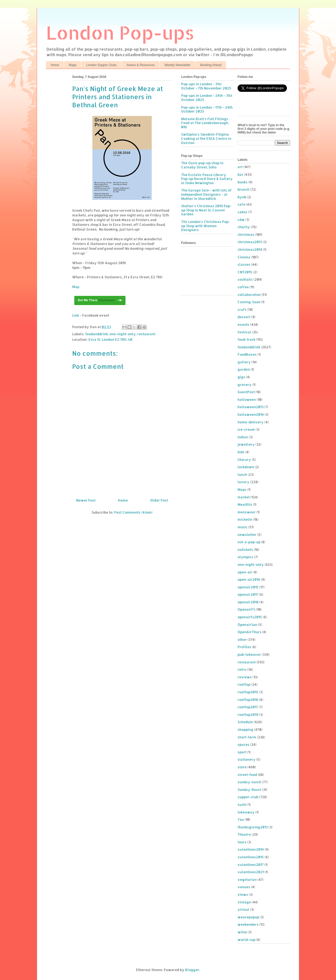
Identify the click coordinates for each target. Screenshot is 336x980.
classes (244, 264)
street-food (247, 775)
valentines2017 (251, 865)
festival (244, 332)
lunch (242, 475)
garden (244, 369)
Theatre (244, 834)
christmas (246, 235)
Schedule (245, 722)
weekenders (248, 924)
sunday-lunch (249, 782)
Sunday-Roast (249, 790)
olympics (245, 557)
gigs (241, 377)
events (243, 324)
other (242, 640)
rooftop (244, 684)
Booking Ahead (211, 65)
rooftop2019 (248, 715)
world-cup (246, 940)
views (243, 894)
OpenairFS (246, 609)
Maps (73, 65)
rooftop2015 (248, 692)
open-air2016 (249, 579)
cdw (241, 220)
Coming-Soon (249, 302)
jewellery (246, 444)
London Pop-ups (120, 32)
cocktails (245, 279)
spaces (243, 744)
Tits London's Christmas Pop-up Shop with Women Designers (206, 226)
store (242, 767)
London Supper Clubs (101, 65)
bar (240, 174)
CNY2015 (245, 272)
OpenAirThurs (250, 632)
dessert (244, 317)
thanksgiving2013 (253, 827)
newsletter (247, 535)
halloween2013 (251, 407)
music (243, 527)
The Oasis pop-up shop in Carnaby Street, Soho (202, 165)
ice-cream (246, 429)
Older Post (159, 500)
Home (55, 65)
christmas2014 (250, 249)
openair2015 (248, 587)
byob (242, 197)
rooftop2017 (248, 707)
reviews (245, 677)
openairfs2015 (250, 617)
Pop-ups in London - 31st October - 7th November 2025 (206, 86)
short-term (247, 737)
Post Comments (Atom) (133, 512)
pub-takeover (249, 654)
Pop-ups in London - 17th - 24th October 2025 (207, 109)
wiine (242, 932)
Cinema (244, 257)
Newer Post (86, 500)
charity (244, 227)
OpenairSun (247, 625)
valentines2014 (251, 849)
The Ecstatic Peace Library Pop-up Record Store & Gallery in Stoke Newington (207, 179)
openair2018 (248, 602)
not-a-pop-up (249, 542)
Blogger (192, 970)
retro (242, 669)
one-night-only (123, 334)
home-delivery (251, 422)
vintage (244, 902)
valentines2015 (251, 857)
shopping (245, 729)
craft (242, 310)
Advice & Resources (140, 65)
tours (242, 842)
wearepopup (248, 917)
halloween (247, 400)
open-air (245, 572)
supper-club (248, 797)
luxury (243, 482)
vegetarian (247, 880)
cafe (241, 204)
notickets (245, 550)
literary (244, 460)
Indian (243, 437)
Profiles (244, 647)
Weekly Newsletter (178, 65)
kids (241, 452)
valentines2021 (251, 872)
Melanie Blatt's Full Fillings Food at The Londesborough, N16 (205, 123)
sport (242, 752)
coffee (243, 287)
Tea (241, 819)
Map (76, 287)
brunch (243, 189)
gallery (244, 362)
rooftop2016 (248, 700)
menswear (247, 512)
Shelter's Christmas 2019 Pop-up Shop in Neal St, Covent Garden (206, 210)
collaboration (249, 295)
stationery (246, 759)
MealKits (245, 504)
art (240, 167)
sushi (242, 805)
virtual (243, 909)
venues (244, 887)
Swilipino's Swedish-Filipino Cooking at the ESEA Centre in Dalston (206, 138)
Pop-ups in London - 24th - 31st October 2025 (207, 98)
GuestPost (246, 392)
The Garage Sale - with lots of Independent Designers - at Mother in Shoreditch (206, 194)
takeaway (246, 812)
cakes (242, 212)
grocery (245, 385)
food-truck (246, 339)
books (243, 182)
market (244, 497)
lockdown (246, 467)
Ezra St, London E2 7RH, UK (111, 339)
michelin (245, 519)
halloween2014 (251, 414)
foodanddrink (97, 334)
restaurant (146, 334)
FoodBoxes (247, 354)
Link (76, 315)
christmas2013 (250, 242)
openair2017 (248, 594)
